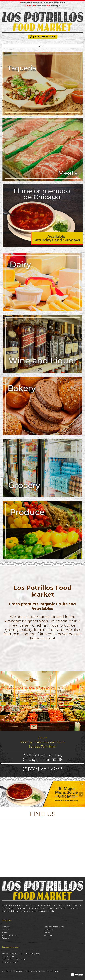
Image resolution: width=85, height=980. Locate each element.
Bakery (47, 932)
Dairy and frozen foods (54, 927)
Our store (48, 935)
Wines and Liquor (9, 935)
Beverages (49, 929)
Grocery (5, 929)
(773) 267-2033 (43, 37)
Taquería (5, 938)
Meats (4, 932)
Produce (6, 927)
